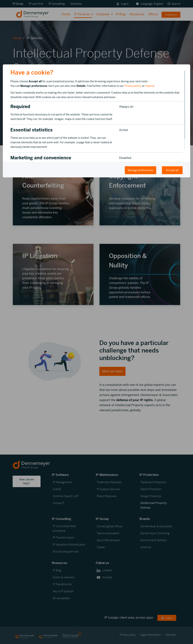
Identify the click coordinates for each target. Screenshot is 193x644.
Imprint (150, 86)
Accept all (172, 170)
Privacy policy (133, 86)
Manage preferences (141, 170)
